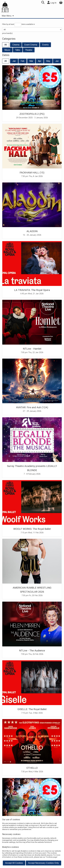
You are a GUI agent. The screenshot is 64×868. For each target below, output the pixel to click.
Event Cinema (31, 45)
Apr (40, 61)
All (6, 45)
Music (7, 50)
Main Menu (8, 16)
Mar (31, 61)
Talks (18, 50)
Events (45, 45)
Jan (14, 61)
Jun (57, 61)
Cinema (16, 45)
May (48, 61)
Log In (52, 2)
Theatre (29, 50)
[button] (43, 3)
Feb (23, 61)
